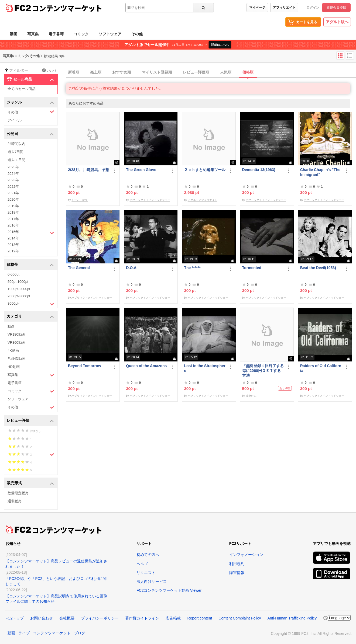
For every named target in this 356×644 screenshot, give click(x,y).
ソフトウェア (110, 34)
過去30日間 (16, 160)
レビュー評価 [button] (30, 421)
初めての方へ (148, 555)
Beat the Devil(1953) (318, 268)
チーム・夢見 (80, 200)
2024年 (13, 174)
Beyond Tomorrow (85, 366)
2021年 (13, 193)
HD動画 (14, 367)
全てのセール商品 (22, 89)
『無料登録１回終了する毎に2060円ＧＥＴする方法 (263, 371)
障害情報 (237, 573)
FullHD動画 (16, 359)
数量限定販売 (18, 493)
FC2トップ (15, 618)
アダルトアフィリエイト (203, 200)
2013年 (13, 245)
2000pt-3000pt (19, 296)
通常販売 (15, 501)
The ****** (192, 268)
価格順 (248, 72)
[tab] (211, 72)
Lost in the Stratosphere (205, 368)
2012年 (13, 251)
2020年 (13, 199)
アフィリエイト (284, 8)
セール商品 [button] (30, 79)
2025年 (13, 167)
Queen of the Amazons (146, 366)
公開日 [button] (30, 134)
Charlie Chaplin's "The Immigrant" (320, 172)
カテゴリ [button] (30, 317)
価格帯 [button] (30, 265)
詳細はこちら (220, 45)
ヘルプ (142, 564)
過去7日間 (16, 152)
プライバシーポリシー (100, 618)
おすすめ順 (122, 72)
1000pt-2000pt (19, 289)
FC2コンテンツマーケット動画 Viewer (169, 590)
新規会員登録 (336, 8)
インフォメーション (246, 555)
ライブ (24, 633)
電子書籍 (56, 34)
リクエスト (146, 573)
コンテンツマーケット (67, 8)
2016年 (13, 225)
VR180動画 (16, 334)
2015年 (31, 232)
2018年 (13, 212)
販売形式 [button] (30, 483)
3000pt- (31, 304)
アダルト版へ (337, 22)
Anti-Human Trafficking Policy (292, 618)
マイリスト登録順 (157, 72)
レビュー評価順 (196, 72)
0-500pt (13, 274)
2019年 (13, 206)
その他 (137, 34)
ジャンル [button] (30, 102)
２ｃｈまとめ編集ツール (205, 170)
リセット (49, 70)
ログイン (313, 8)
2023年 (13, 180)
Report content (200, 618)
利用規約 (237, 564)
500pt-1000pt (18, 282)
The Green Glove (141, 170)
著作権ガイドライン (142, 618)
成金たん (251, 396)
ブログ (80, 633)
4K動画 (13, 351)
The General (79, 268)
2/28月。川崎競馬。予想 (89, 170)
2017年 (13, 219)
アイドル (15, 120)
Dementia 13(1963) (259, 170)
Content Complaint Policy (240, 618)
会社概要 (67, 618)
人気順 (226, 72)
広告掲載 (173, 618)
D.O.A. (132, 268)
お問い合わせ (42, 618)
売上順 (96, 72)
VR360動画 (16, 342)
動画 (13, 34)
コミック (81, 34)
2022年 (13, 187)
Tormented (252, 268)
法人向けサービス (152, 582)
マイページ (257, 8)
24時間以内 (16, 144)
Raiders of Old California (321, 368)
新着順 (74, 72)
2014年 (13, 238)
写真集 (33, 34)
